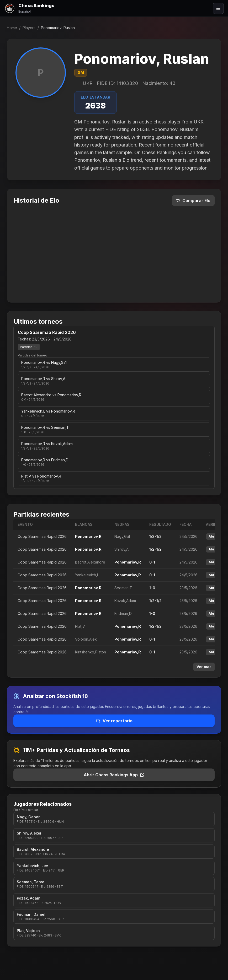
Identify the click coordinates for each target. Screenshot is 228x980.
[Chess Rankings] (29, 8)
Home (12, 28)
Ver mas (204, 667)
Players (29, 28)
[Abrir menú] (218, 8)
